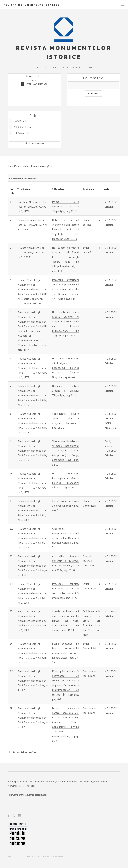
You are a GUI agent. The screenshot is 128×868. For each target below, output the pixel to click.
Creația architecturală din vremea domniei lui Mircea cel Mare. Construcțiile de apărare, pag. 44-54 (66, 621)
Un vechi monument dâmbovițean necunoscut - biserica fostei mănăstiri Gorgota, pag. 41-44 (66, 368)
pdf (34, 786)
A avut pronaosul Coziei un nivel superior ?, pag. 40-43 (66, 506)
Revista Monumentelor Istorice (32, 5)
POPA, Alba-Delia (22, 133)
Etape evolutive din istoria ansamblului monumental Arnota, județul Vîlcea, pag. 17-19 (66, 653)
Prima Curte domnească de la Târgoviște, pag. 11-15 (66, 206)
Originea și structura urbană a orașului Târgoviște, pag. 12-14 (66, 391)
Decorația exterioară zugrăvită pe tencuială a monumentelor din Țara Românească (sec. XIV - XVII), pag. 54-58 (66, 289)
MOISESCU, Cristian (23, 127)
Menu (123, 5)
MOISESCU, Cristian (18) (36, 84)
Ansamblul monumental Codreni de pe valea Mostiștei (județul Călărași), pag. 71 (66, 538)
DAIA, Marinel (20, 121)
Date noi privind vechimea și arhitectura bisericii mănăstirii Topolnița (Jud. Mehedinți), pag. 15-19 (66, 229)
